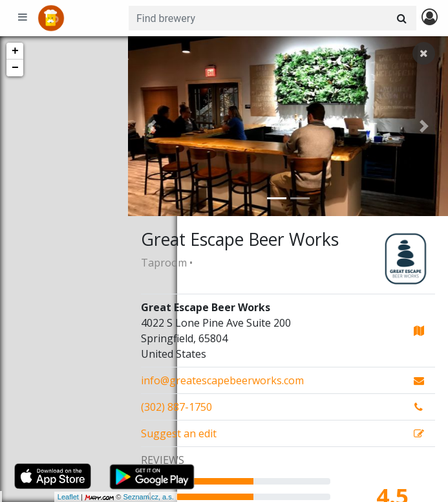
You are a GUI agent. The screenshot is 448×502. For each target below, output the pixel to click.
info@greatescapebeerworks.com (222, 380)
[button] (152, 126)
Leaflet (19, 497)
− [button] (15, 68)
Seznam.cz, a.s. (100, 497)
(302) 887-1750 (176, 407)
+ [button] (15, 51)
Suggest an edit (179, 433)
